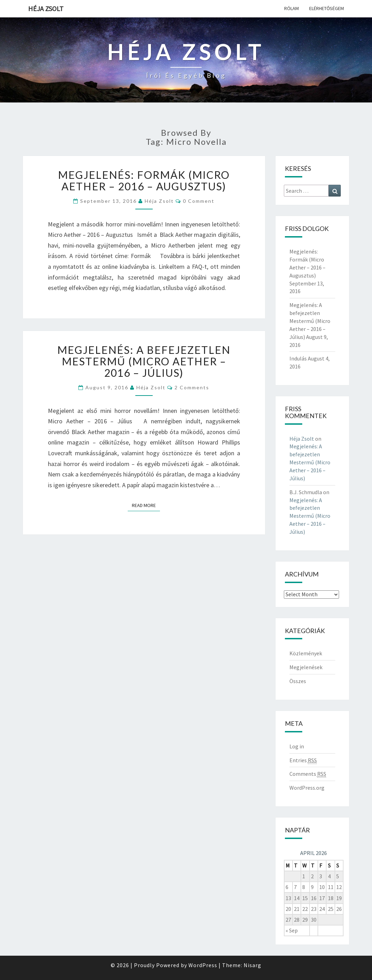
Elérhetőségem (327, 8)
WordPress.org (307, 788)
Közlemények (306, 653)
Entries (303, 760)
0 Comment (199, 201)
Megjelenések (306, 667)
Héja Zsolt (46, 9)
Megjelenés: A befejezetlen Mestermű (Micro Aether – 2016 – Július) (144, 361)
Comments (308, 774)
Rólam (291, 8)
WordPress (203, 965)
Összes (298, 681)
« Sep (292, 930)
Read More (146, 505)
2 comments (192, 387)
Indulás (298, 358)
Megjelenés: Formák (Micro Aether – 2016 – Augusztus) (144, 180)
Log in (297, 746)
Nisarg (252, 965)
